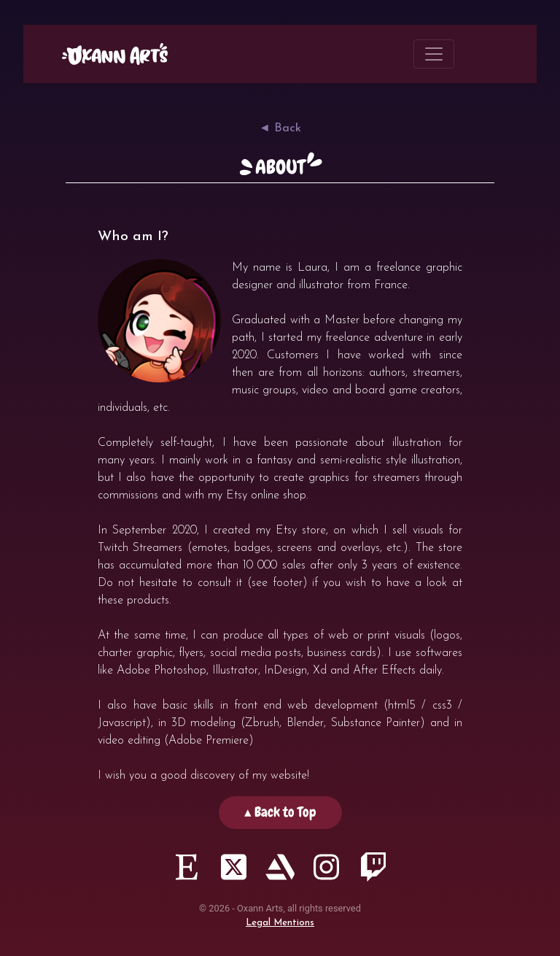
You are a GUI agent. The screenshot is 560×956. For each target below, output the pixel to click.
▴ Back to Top (280, 812)
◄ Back (280, 128)
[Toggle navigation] (434, 54)
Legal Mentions (280, 923)
